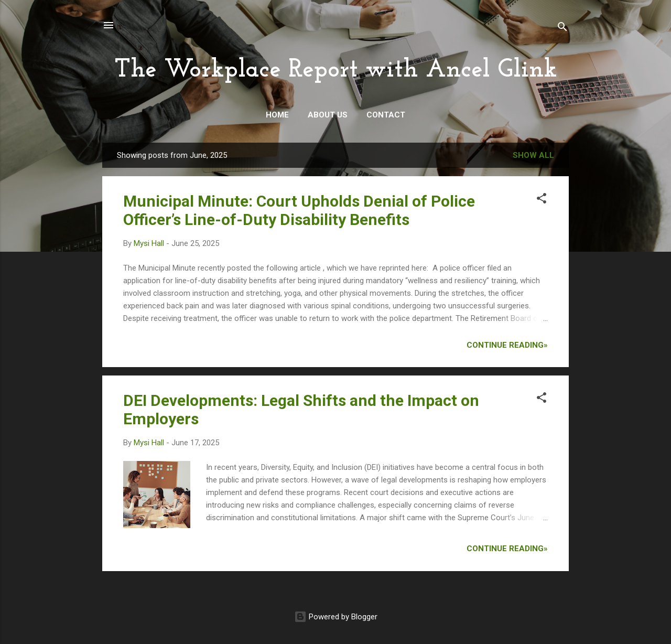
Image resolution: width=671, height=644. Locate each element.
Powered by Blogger (336, 617)
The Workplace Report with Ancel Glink (336, 70)
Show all (533, 155)
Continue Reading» (507, 345)
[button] (542, 200)
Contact (386, 115)
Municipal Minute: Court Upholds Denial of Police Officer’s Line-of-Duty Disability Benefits (299, 210)
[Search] (562, 29)
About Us (328, 115)
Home (277, 115)
